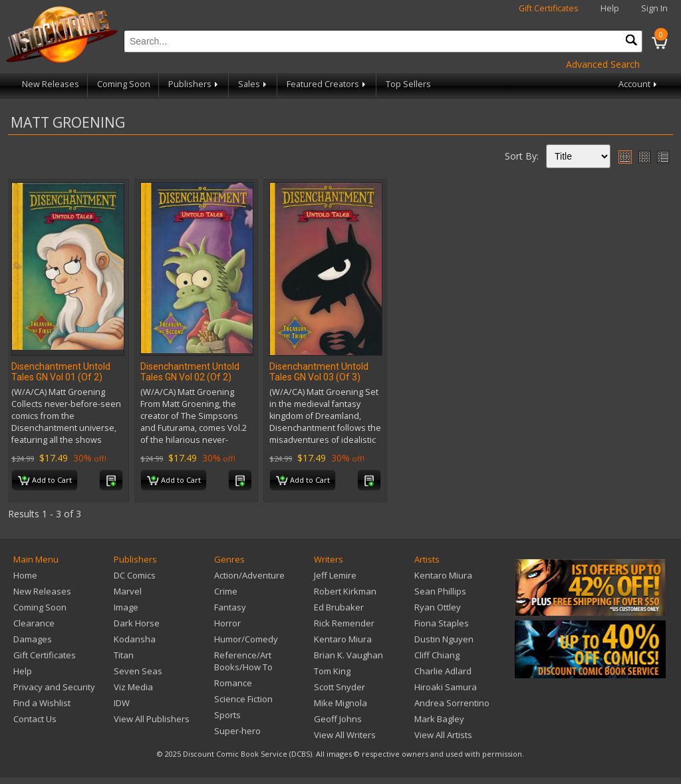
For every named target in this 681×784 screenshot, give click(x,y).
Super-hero (237, 731)
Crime (226, 591)
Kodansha (135, 639)
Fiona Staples (442, 623)
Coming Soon (124, 84)
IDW (122, 703)
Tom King (332, 671)
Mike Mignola (340, 703)
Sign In (654, 8)
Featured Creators (327, 84)
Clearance (34, 623)
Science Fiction (243, 699)
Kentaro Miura (343, 639)
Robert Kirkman (345, 591)
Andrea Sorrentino (452, 703)
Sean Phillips (440, 591)
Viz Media (133, 687)
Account (639, 84)
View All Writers (345, 735)
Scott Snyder (340, 687)
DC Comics (135, 575)
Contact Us (35, 719)
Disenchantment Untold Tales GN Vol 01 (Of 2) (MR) (61, 377)
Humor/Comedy (246, 639)
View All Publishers (152, 719)
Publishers (194, 84)
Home (25, 575)
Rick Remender (344, 623)
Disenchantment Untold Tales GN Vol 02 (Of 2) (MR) (190, 377)
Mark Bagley (439, 719)
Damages (33, 639)
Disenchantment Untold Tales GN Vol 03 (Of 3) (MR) (319, 377)
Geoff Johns (338, 719)
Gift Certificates (549, 8)
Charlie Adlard (443, 671)
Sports (227, 715)
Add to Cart (45, 481)
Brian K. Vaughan (348, 655)
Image (126, 607)
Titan (124, 655)
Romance (233, 683)
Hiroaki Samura (446, 687)
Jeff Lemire (335, 575)
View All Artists (443, 735)
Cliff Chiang (437, 655)
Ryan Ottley (438, 607)
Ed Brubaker (339, 607)
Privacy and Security (54, 687)
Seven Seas (138, 671)
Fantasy (230, 607)
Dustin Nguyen (444, 639)
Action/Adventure (249, 575)
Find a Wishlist (42, 703)
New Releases (51, 84)
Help (610, 8)
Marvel (128, 591)
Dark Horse (137, 623)
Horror (227, 623)
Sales (253, 84)
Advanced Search (603, 64)
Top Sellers (408, 84)
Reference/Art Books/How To (243, 661)
